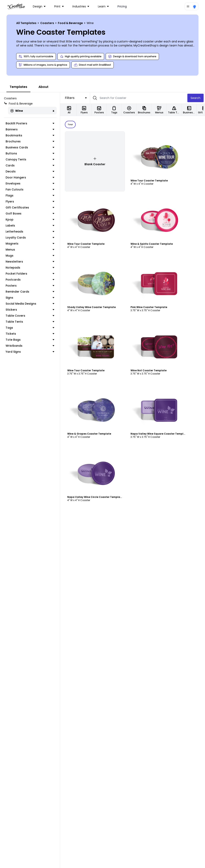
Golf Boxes (30, 213)
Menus (30, 250)
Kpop (30, 220)
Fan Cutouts (30, 189)
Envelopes (30, 183)
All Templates (27, 23)
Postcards (30, 280)
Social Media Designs (30, 304)
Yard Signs (30, 352)
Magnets (30, 244)
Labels (30, 226)
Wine (17, 111)
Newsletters (30, 262)
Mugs (30, 256)
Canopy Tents (30, 159)
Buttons (30, 153)
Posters (30, 286)
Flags (30, 195)
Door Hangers (30, 177)
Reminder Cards (30, 292)
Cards (30, 165)
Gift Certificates (30, 207)
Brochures (30, 141)
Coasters (47, 23)
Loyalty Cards (30, 238)
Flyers (30, 201)
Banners (30, 129)
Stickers (30, 310)
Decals (30, 171)
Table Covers (30, 316)
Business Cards (30, 147)
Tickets (30, 334)
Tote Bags (30, 340)
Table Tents (30, 322)
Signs (30, 298)
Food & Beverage (71, 23)
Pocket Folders (30, 274)
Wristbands (30, 346)
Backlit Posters (30, 123)
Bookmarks (30, 135)
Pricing (122, 6)
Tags (30, 328)
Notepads (30, 268)
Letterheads (30, 232)
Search (195, 98)
